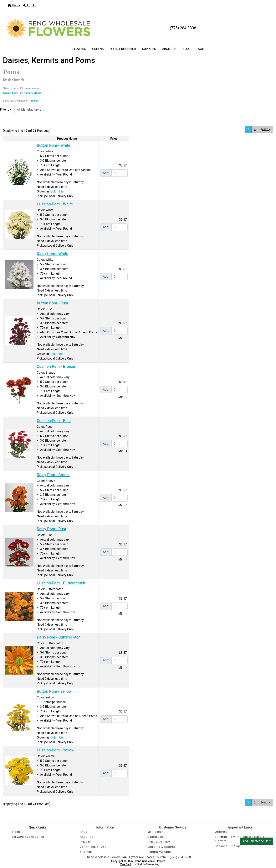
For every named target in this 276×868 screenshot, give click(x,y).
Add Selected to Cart (257, 841)
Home (14, 5)
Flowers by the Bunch (28, 837)
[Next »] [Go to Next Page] (266, 129)
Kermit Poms (11, 93)
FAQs (200, 49)
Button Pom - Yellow (54, 691)
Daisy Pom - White (52, 254)
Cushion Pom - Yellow (56, 750)
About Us (87, 837)
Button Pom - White (54, 145)
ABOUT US (169, 49)
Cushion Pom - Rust (54, 421)
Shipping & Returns (162, 847)
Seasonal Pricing (227, 846)
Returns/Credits (159, 852)
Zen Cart (125, 864)
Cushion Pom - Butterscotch (61, 583)
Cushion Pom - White (55, 204)
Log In (29, 5)
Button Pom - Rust (52, 303)
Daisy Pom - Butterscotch (59, 637)
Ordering (221, 832)
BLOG (187, 49)
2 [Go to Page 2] (255, 129)
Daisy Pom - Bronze (54, 475)
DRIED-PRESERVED (123, 49)
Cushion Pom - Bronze (56, 366)
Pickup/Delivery (159, 842)
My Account (156, 832)
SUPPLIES (149, 49)
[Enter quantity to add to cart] (120, 173)
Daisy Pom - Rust (51, 529)
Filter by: (6, 110)
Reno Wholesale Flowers (150, 861)
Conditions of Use (93, 847)
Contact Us (156, 837)
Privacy (85, 842)
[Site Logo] (48, 28)
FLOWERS (79, 49)
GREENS (98, 49)
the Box (34, 101)
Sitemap (86, 852)
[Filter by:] (31, 110)
